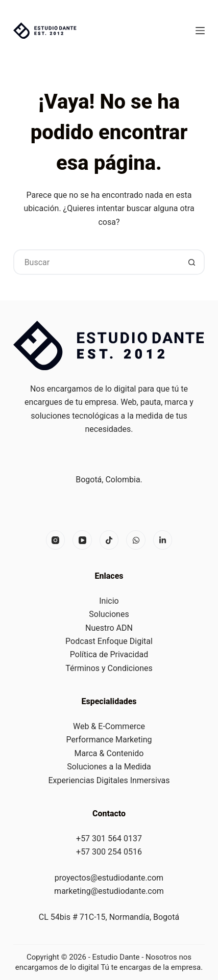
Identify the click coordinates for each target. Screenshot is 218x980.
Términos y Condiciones (109, 668)
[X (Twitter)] (136, 540)
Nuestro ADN (109, 628)
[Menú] (200, 31)
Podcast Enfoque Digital (109, 641)
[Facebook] (109, 540)
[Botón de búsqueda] (192, 262)
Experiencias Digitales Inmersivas (109, 780)
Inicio (109, 601)
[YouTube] (82, 540)
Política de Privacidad (109, 654)
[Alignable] (163, 540)
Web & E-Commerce (109, 726)
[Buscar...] (96, 262)
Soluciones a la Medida (109, 767)
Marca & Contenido (109, 753)
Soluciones (109, 614)
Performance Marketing (109, 740)
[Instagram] (56, 540)
